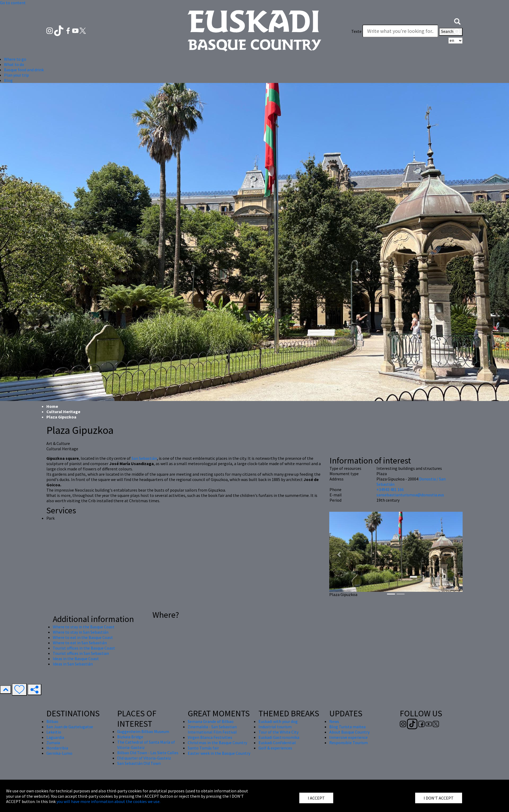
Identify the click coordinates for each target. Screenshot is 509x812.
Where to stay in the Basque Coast (84, 627)
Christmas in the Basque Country (217, 743)
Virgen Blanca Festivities (210, 737)
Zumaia (53, 743)
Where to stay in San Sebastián (81, 632)
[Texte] (400, 31)
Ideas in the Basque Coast (76, 659)
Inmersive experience (348, 737)
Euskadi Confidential (277, 743)
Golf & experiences (275, 748)
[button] (457, 21)
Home (52, 406)
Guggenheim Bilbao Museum (143, 731)
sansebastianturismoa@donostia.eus (410, 495)
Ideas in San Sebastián (73, 664)
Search (451, 32)
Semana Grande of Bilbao (211, 721)
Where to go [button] (15, 59)
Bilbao (52, 721)
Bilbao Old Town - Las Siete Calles (148, 753)
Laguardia (55, 737)
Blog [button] (8, 80)
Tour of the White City (278, 732)
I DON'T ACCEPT (439, 798)
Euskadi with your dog (278, 721)
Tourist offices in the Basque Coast (84, 648)
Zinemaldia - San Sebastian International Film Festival (212, 729)
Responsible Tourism (348, 743)
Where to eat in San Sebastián (80, 643)
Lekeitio (54, 732)
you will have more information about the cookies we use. (108, 801)
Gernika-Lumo (59, 753)
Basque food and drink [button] (24, 70)
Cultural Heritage (63, 412)
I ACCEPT (316, 798)
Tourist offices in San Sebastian (81, 653)
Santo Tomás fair (203, 748)
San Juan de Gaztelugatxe (70, 727)
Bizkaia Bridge (130, 737)
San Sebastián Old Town (139, 763)
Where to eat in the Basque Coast (83, 637)
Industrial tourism (275, 727)
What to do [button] (14, 64)
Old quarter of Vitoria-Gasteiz (144, 758)
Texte (356, 31)
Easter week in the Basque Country (219, 753)
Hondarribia (57, 748)
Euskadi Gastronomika (279, 737)
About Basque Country (349, 732)
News (334, 721)
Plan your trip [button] (16, 75)
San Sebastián (144, 458)
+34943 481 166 (390, 489)
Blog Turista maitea (347, 727)
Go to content (13, 3)
